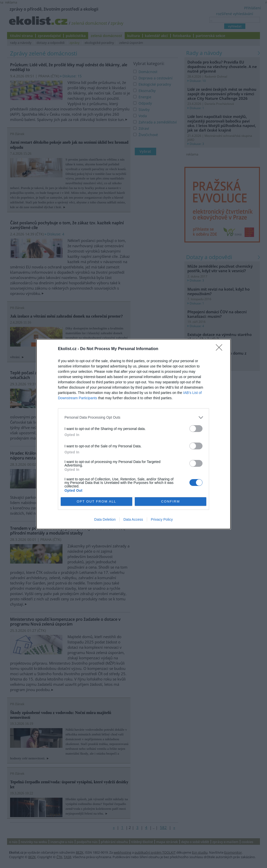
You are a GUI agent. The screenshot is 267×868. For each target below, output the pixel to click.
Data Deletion (105, 519)
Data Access (133, 519)
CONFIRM (171, 501)
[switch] (196, 429)
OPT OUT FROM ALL (96, 501)
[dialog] (133, 434)
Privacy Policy (162, 519)
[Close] (221, 349)
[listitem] (133, 417)
